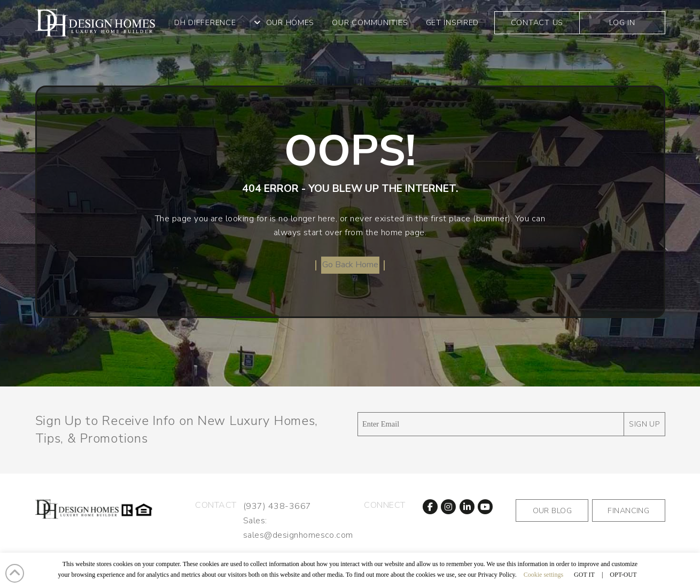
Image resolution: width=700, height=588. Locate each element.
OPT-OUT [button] (623, 575)
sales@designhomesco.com (298, 535)
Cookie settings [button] (543, 575)
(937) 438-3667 (277, 506)
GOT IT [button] (584, 575)
